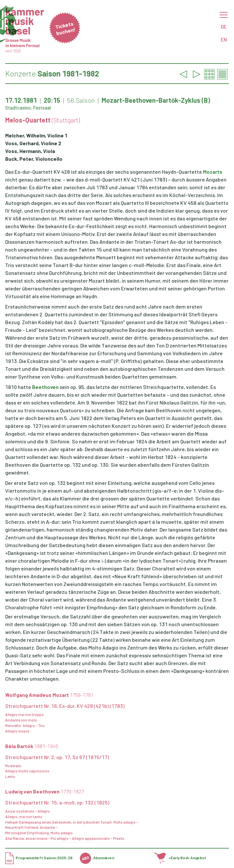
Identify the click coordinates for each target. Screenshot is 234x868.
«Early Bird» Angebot (180, 858)
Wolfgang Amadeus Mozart (49, 695)
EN (224, 39)
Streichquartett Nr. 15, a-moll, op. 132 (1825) (57, 802)
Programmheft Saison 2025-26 (39, 858)
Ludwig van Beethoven (45, 791)
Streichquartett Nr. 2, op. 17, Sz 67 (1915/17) (57, 757)
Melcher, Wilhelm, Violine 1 (36, 135)
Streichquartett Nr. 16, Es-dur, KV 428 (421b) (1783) (65, 706)
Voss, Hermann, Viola (30, 151)
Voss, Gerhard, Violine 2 (33, 143)
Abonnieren (97, 858)
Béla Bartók (32, 746)
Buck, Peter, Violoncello (34, 159)
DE (224, 26)
